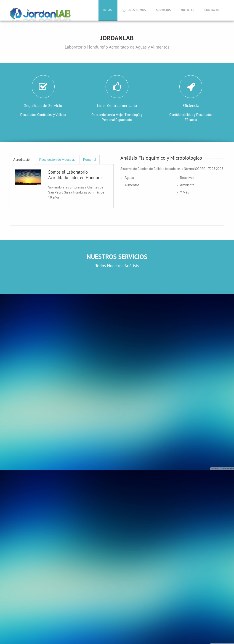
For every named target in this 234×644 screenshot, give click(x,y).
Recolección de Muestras (57, 160)
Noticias (188, 10)
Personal (90, 160)
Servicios (164, 10)
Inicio (108, 10)
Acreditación (22, 160)
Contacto (212, 10)
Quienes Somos (134, 10)
